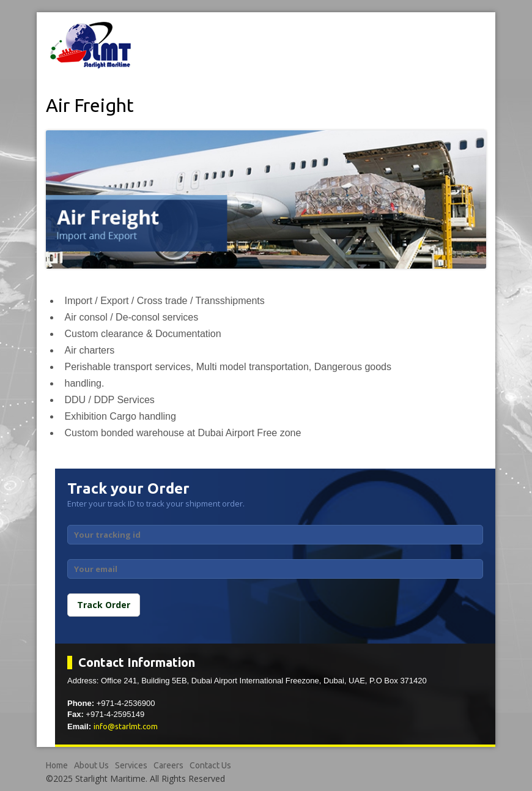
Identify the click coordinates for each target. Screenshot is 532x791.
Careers (168, 765)
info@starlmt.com (126, 726)
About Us (91, 765)
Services (131, 765)
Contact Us (210, 765)
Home (57, 765)
